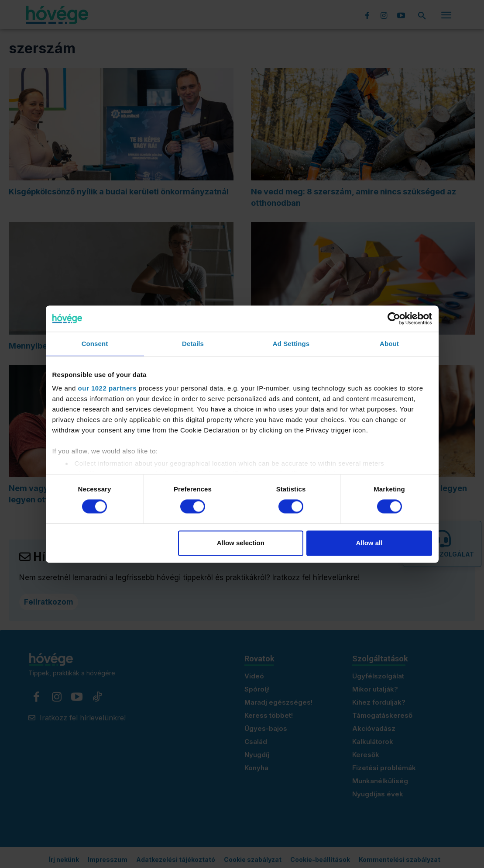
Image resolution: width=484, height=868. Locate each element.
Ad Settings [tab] (291, 344)
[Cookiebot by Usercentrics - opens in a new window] (394, 318)
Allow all (369, 543)
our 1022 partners (107, 388)
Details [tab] (193, 344)
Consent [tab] (95, 344)
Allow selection (241, 543)
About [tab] (389, 344)
